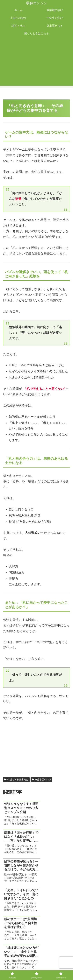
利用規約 (20, 962)
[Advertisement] (36, 63)
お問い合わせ (37, 968)
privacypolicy (53, 962)
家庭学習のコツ (41, 780)
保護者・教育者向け (16, 780)
